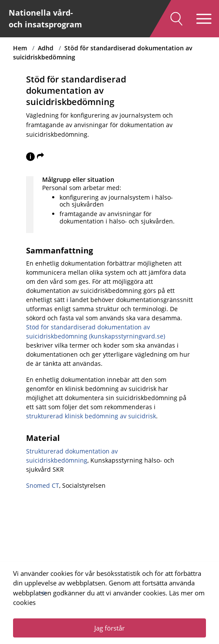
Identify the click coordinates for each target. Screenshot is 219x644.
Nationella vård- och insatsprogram (45, 18)
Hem (20, 48)
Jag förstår (109, 628)
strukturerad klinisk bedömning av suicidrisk (91, 416)
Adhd (46, 48)
